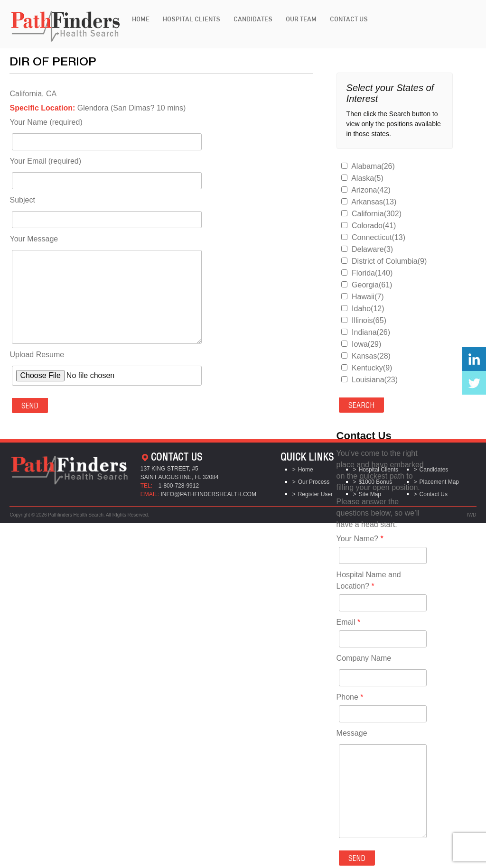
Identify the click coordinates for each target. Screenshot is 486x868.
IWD (472, 515)
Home (141, 19)
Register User (315, 494)
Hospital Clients (192, 19)
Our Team (301, 19)
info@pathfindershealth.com (208, 494)
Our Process (314, 482)
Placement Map (439, 482)
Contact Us (349, 19)
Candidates (253, 19)
